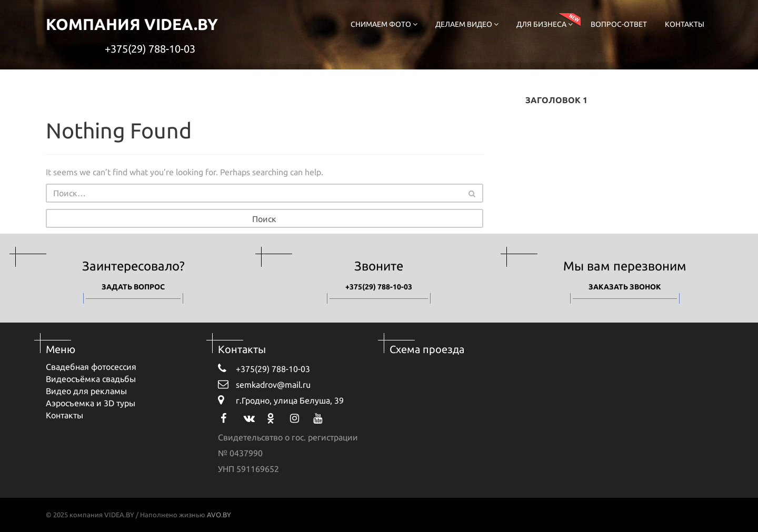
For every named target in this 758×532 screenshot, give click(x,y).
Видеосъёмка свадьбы (91, 379)
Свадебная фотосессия (91, 367)
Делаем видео (467, 24)
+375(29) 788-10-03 (150, 49)
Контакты (685, 24)
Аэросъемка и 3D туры (91, 403)
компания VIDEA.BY (132, 24)
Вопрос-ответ (619, 24)
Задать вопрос (133, 287)
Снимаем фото (384, 24)
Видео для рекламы (86, 391)
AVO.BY (219, 515)
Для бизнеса (545, 24)
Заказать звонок (625, 287)
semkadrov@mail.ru (264, 384)
